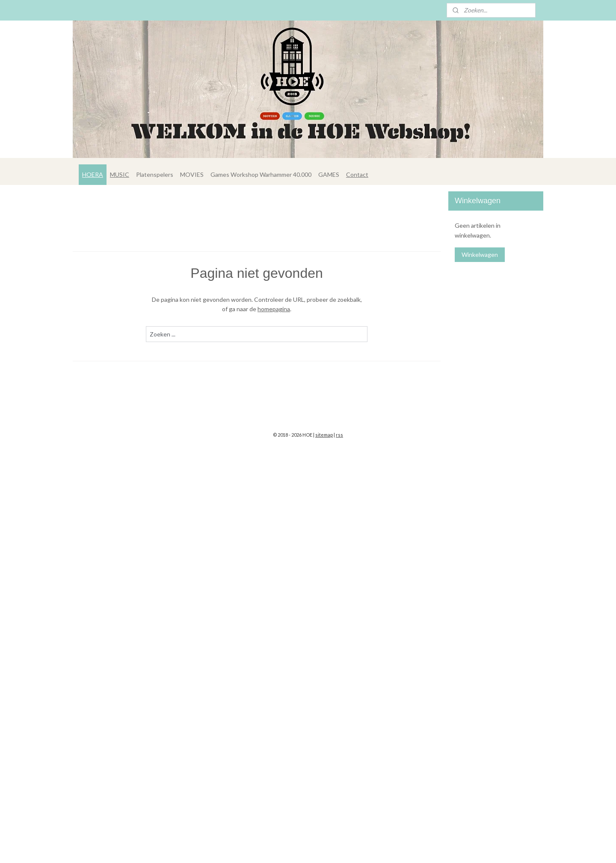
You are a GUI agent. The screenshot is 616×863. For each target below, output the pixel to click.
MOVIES (192, 174)
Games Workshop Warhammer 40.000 (261, 174)
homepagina (274, 309)
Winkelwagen (480, 254)
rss (339, 435)
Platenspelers (155, 174)
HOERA (93, 174)
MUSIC (120, 174)
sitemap (324, 435)
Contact (357, 174)
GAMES (329, 174)
